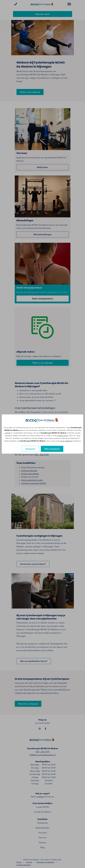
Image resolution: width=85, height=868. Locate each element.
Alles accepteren (52, 449)
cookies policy (63, 436)
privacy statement (66, 441)
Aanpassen (30, 449)
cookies (8, 433)
